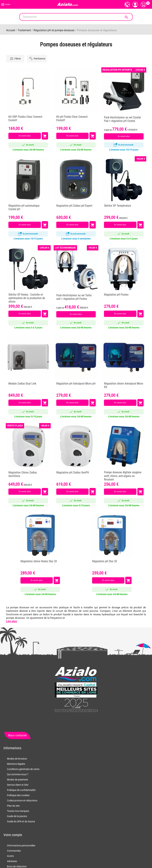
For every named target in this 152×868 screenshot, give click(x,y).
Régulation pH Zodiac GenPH (73, 473)
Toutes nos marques (18, 811)
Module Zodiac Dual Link (22, 384)
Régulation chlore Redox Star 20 (39, 561)
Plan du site (13, 806)
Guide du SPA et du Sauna (21, 821)
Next (126, 107)
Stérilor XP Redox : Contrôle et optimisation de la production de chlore (27, 298)
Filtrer (15, 59)
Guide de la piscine (17, 816)
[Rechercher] (76, 17)
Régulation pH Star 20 (104, 561)
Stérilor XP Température (117, 206)
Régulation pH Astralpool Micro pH (76, 384)
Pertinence (37, 59)
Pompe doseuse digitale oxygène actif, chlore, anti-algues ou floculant (123, 476)
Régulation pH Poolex (116, 295)
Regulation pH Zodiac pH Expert (74, 206)
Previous (122, 107)
